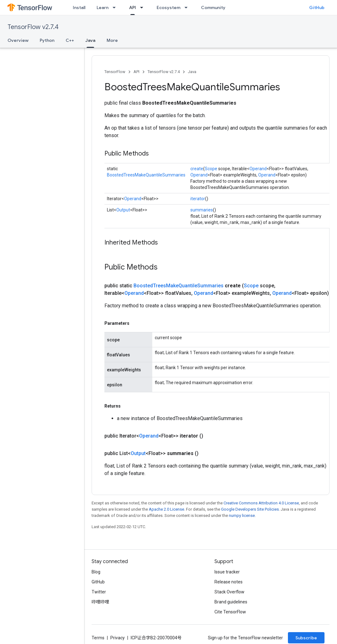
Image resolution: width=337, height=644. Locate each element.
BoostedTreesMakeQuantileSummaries (146, 175)
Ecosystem (168, 7)
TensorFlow (115, 72)
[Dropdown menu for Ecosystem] (188, 7)
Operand (258, 169)
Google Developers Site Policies (250, 509)
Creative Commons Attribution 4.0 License (261, 503)
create (197, 169)
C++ (70, 40)
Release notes (229, 582)
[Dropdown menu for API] (143, 7)
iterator (198, 199)
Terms (98, 638)
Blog (96, 572)
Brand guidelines (231, 602)
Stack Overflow (229, 592)
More (112, 40)
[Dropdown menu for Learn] (116, 7)
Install (79, 7)
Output (123, 210)
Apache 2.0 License (166, 509)
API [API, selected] (133, 7)
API (136, 72)
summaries (202, 210)
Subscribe (306, 638)
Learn (103, 7)
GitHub (317, 7)
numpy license (242, 515)
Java (192, 72)
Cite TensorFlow (230, 612)
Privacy (118, 638)
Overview (18, 40)
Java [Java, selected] (90, 40)
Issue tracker (227, 572)
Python (47, 40)
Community (213, 7)
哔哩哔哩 (100, 602)
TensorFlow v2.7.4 (33, 27)
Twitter (99, 592)
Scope (211, 169)
